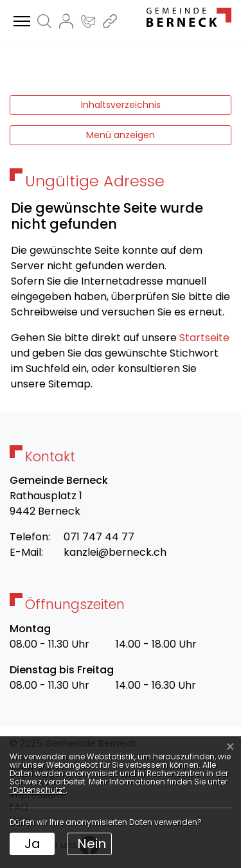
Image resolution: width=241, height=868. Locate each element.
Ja (32, 844)
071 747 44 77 (99, 537)
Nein (92, 844)
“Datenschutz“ (38, 790)
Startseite (204, 338)
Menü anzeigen (121, 135)
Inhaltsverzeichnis (121, 105)
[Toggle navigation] (20, 22)
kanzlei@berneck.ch (115, 552)
